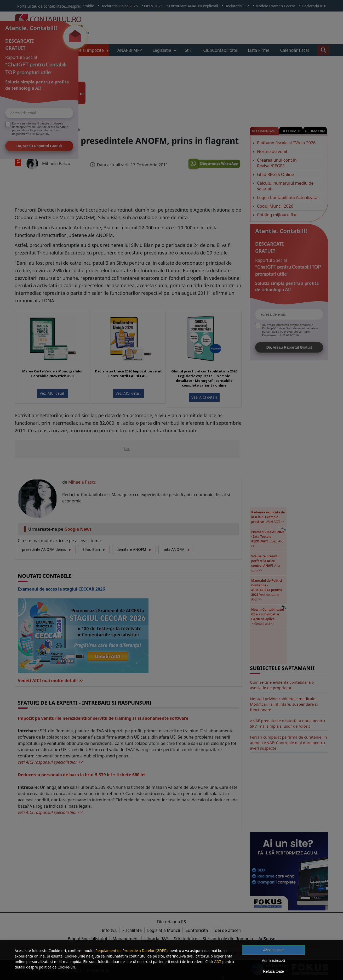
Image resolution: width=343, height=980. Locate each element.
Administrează (274, 961)
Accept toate (273, 950)
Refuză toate (273, 971)
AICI (218, 962)
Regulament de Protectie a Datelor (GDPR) (132, 951)
